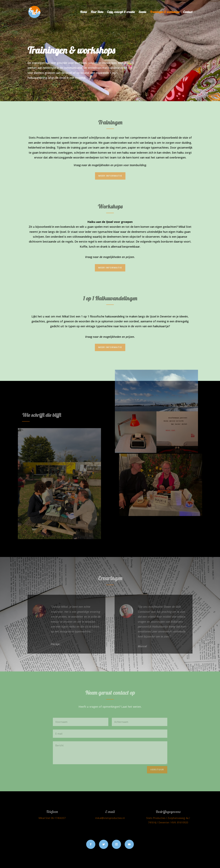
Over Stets (97, 12)
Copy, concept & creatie (121, 12)
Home (83, 12)
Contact (188, 12)
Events (142, 12)
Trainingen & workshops (165, 12)
